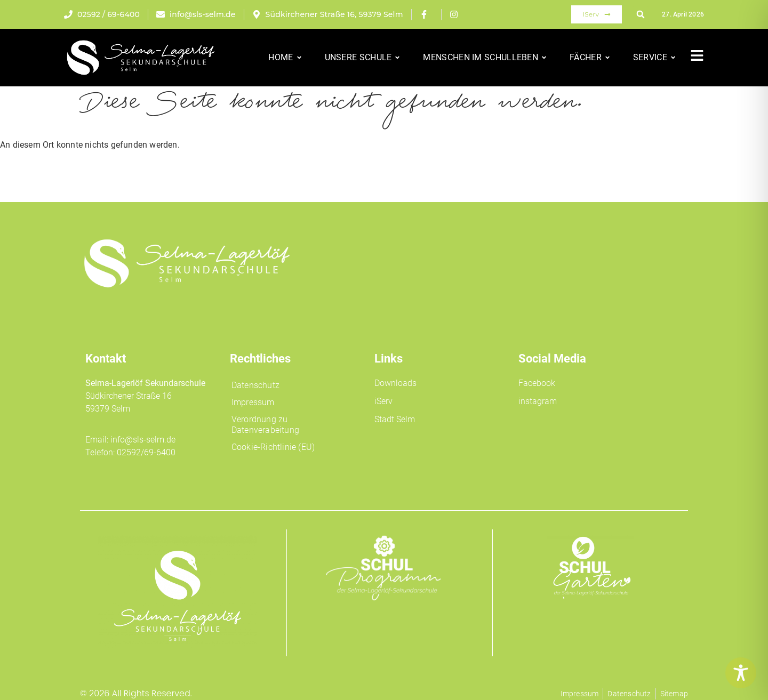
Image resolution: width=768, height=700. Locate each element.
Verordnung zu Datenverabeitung (265, 425)
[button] (641, 14)
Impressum (253, 402)
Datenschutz (255, 385)
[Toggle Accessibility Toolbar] (741, 673)
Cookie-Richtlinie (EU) (273, 447)
